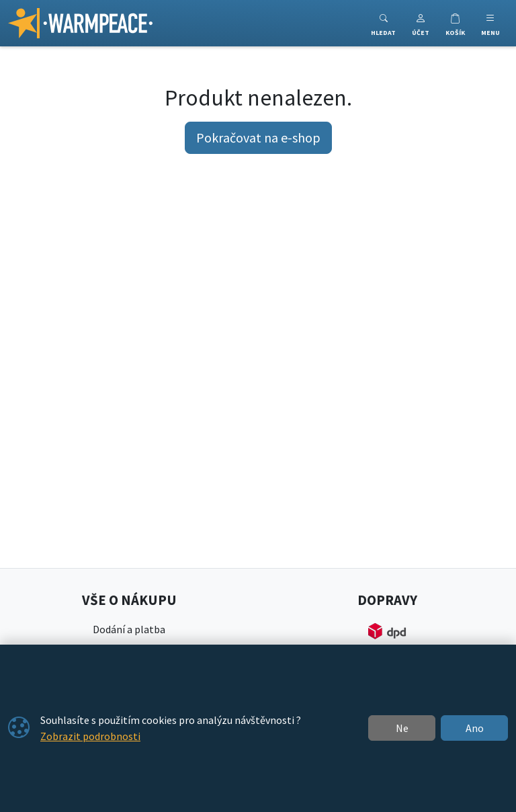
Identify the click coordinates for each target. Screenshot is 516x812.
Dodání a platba (129, 629)
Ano (475, 728)
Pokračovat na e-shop (258, 137)
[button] (421, 23)
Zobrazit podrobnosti (90, 736)
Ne (402, 728)
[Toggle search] (383, 23)
